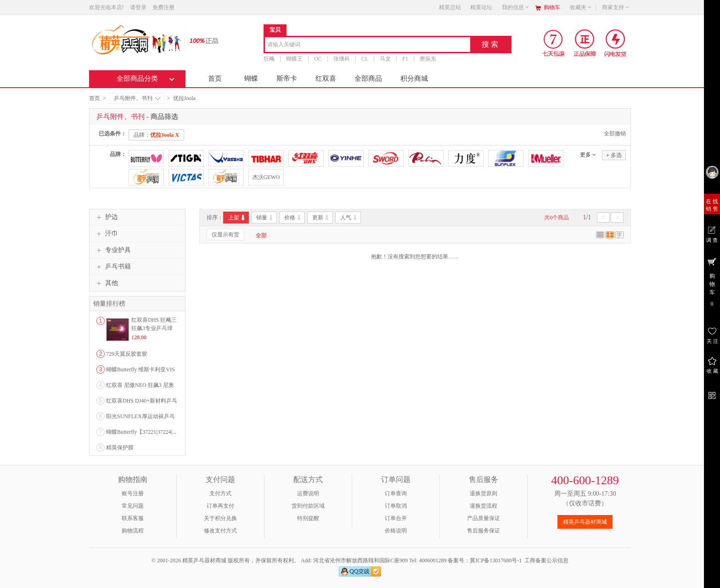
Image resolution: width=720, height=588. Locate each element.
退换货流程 (484, 506)
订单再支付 (220, 506)
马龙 (385, 59)
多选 (614, 155)
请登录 (138, 7)
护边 (106, 217)
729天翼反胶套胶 (127, 354)
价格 (293, 218)
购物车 (552, 7)
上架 (237, 218)
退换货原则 (484, 493)
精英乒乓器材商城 (585, 522)
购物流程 (133, 531)
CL (365, 59)
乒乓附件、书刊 (137, 98)
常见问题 (133, 506)
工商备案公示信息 (546, 560)
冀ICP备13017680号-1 (496, 560)
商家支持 (616, 7)
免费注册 (163, 7)
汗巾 (106, 234)
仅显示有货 (225, 235)
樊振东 (428, 59)
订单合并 (396, 518)
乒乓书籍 (112, 267)
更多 (585, 155)
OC (318, 59)
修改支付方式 (220, 531)
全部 (261, 235)
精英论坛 (481, 7)
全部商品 (368, 78)
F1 (405, 59)
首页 (215, 78)
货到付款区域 (308, 506)
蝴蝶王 (294, 59)
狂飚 (269, 59)
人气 (349, 218)
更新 (321, 218)
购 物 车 (712, 282)
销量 (265, 218)
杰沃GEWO (266, 177)
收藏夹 (581, 7)
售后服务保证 (484, 531)
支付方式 (220, 493)
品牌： (156, 135)
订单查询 (396, 493)
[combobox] (368, 45)
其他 (106, 283)
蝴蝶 (251, 78)
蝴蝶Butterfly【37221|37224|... (141, 432)
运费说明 (308, 493)
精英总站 (450, 7)
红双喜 (326, 78)
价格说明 (396, 531)
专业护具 (112, 250)
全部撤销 (615, 134)
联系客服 (133, 518)
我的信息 (516, 7)
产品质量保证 (484, 518)
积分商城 (414, 78)
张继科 (342, 59)
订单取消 (396, 506)
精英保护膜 (120, 448)
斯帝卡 (287, 78)
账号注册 (133, 493)
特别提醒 (308, 518)
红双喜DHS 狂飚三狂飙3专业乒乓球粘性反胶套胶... (154, 328)
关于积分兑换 (220, 518)
